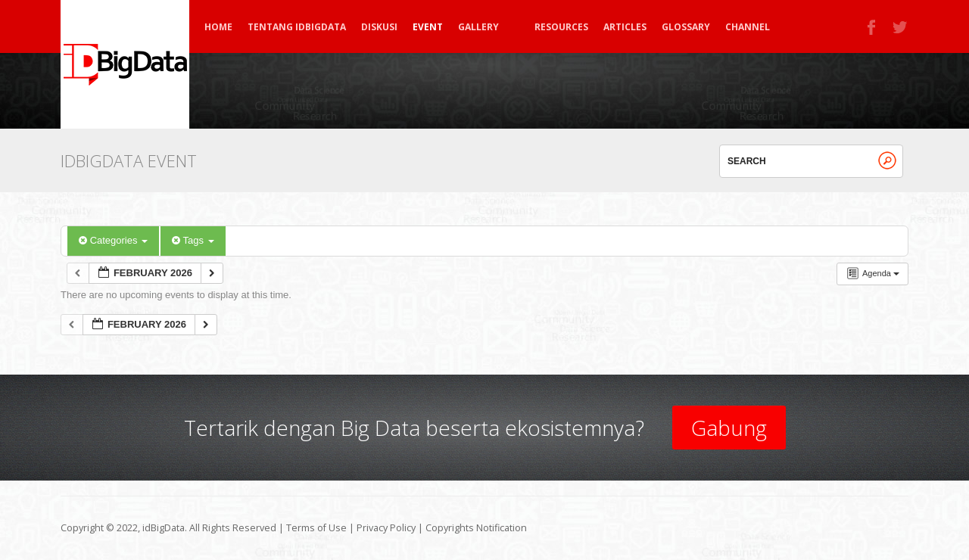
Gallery (485, 27)
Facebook (872, 27)
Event (428, 27)
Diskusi (379, 27)
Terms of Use (316, 528)
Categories (113, 240)
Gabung (729, 428)
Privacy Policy (386, 528)
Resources (561, 27)
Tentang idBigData (297, 27)
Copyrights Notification (476, 528)
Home (218, 27)
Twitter (901, 27)
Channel (748, 27)
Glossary (686, 27)
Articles (625, 27)
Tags (193, 240)
